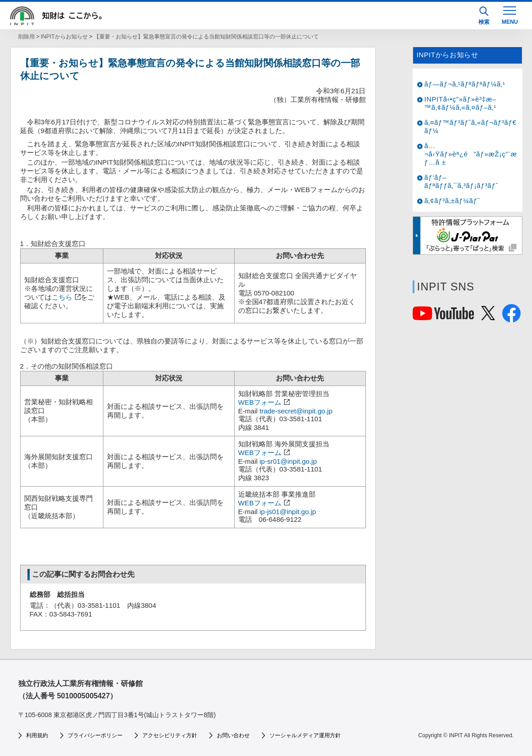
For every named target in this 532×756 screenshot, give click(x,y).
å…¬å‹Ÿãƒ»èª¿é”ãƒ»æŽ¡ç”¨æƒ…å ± (471, 154)
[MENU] (510, 15)
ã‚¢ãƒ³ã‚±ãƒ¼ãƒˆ (452, 201)
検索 (484, 16)
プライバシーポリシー (95, 735)
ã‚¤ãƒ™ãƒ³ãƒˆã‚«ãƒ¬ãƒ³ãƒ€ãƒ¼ (471, 126)
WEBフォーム (260, 402)
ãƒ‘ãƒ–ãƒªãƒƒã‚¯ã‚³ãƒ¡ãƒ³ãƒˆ (462, 181)
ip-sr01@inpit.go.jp (288, 461)
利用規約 (37, 735)
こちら (62, 297)
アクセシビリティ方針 (170, 735)
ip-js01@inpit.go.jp (288, 512)
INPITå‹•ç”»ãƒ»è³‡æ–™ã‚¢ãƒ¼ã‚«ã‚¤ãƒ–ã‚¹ (461, 103)
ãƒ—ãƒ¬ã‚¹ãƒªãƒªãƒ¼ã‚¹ (465, 84)
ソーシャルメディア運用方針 (305, 735)
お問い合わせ (233, 735)
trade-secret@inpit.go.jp (296, 411)
